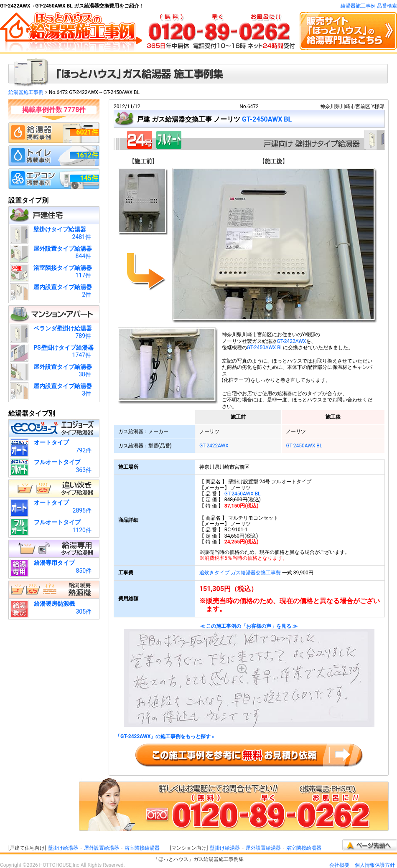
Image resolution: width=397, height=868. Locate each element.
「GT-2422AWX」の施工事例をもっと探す (165, 737)
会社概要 (339, 865)
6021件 (87, 132)
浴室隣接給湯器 (142, 848)
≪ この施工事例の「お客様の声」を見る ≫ (249, 675)
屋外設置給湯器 (102, 848)
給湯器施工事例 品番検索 (369, 6)
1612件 (87, 155)
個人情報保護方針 (375, 865)
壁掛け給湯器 (63, 848)
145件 (89, 178)
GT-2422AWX (292, 341)
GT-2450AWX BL (267, 119)
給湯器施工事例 (26, 92)
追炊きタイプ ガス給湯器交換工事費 (240, 573)
